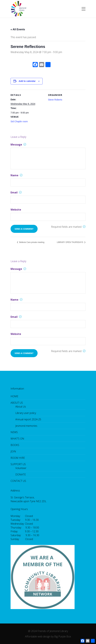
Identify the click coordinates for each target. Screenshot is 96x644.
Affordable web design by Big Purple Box (48, 636)
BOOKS (15, 445)
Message (18, 145)
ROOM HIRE (18, 458)
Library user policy (26, 413)
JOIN (13, 451)
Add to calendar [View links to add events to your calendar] (27, 81)
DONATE (21, 474)
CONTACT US (18, 481)
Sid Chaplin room (19, 121)
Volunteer (21, 468)
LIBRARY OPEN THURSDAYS (70, 242)
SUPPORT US (18, 464)
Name (16, 175)
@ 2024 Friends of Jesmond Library (48, 631)
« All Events (18, 29)
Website (16, 210)
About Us (21, 407)
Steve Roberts (55, 100)
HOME (14, 396)
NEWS (14, 432)
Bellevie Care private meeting (32, 242)
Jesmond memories (26, 426)
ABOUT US (17, 403)
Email (16, 192)
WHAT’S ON (17, 439)
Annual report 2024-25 (28, 419)
